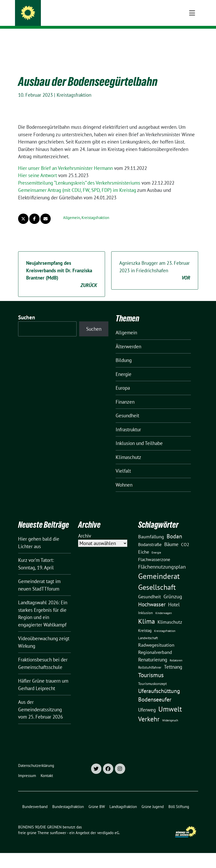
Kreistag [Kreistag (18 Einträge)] (145, 622)
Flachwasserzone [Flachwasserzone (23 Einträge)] (154, 552)
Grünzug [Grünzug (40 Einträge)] (173, 588)
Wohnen (124, 477)
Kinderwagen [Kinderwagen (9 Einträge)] (164, 605)
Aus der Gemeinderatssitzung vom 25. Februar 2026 (40, 701)
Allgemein (72, 210)
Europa (123, 380)
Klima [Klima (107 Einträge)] (147, 613)
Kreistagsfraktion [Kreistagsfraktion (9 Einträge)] (165, 623)
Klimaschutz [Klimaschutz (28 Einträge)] (170, 614)
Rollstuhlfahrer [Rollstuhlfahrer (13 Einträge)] (150, 659)
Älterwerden (128, 338)
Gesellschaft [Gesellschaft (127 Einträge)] (157, 579)
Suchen (27, 309)
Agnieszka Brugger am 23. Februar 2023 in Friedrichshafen (155, 263)
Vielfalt (123, 463)
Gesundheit (127, 407)
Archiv (85, 528)
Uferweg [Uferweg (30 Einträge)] (147, 702)
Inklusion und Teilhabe (139, 435)
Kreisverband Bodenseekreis (71, 18)
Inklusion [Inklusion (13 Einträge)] (146, 605)
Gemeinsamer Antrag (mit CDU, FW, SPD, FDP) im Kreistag (77, 182)
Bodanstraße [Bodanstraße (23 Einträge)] (150, 537)
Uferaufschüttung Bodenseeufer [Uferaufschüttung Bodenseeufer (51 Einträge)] (159, 687)
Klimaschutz (128, 449)
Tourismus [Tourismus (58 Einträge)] (151, 667)
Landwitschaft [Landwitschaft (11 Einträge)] (148, 630)
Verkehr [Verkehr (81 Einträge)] (149, 711)
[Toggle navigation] (192, 37)
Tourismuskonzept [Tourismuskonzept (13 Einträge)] (152, 676)
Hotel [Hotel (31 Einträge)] (174, 597)
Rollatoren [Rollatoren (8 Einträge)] (176, 652)
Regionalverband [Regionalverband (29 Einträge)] (155, 644)
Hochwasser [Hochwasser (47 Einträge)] (152, 596)
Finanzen (125, 394)
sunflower (58, 825)
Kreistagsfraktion (74, 87)
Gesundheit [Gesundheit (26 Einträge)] (150, 589)
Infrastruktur (128, 421)
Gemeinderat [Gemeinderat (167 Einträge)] (159, 568)
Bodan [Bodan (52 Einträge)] (174, 528)
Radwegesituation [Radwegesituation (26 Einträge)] (156, 637)
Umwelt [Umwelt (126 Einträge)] (170, 701)
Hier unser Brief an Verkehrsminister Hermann (65, 160)
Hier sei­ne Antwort (38, 167)
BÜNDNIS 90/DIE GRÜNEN (68, 11)
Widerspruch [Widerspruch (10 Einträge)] (170, 712)
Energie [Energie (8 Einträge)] (156, 545)
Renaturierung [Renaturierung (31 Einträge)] (153, 652)
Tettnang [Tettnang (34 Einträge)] (173, 659)
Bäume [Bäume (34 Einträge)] (171, 536)
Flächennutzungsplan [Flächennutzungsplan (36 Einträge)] (162, 559)
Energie (124, 366)
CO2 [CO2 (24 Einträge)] (185, 536)
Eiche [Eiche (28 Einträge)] (144, 544)
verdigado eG (108, 825)
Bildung (124, 352)
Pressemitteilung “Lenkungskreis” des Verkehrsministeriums (79, 175)
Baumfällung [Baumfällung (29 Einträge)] (151, 529)
